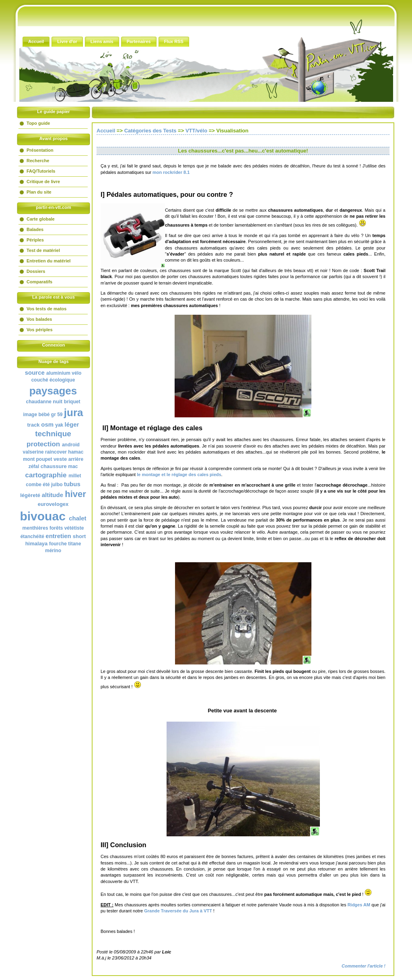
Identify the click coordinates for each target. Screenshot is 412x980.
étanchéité (32, 536)
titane (74, 544)
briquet (72, 402)
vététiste (74, 528)
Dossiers (36, 271)
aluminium (58, 373)
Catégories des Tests (150, 131)
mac (73, 466)
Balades (35, 229)
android (71, 445)
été (46, 485)
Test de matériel (43, 250)
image (30, 415)
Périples (35, 240)
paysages (53, 391)
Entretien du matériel (48, 261)
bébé (44, 415)
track (34, 425)
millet (75, 476)
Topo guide (38, 123)
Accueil (106, 131)
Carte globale (41, 219)
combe (34, 485)
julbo (57, 485)
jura (74, 413)
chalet (77, 518)
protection (43, 444)
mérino (53, 551)
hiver (75, 494)
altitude (53, 495)
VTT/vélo (196, 131)
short (79, 536)
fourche (58, 544)
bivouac (42, 516)
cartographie (46, 475)
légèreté (30, 495)
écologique (62, 380)
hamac (76, 452)
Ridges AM (359, 905)
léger (72, 424)
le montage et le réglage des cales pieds (179, 475)
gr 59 (57, 415)
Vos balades (39, 319)
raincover (56, 452)
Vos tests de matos (46, 309)
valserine (33, 452)
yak (59, 425)
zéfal (34, 466)
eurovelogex (53, 504)
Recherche (38, 161)
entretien (58, 536)
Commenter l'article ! (364, 966)
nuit (58, 401)
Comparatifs (39, 282)
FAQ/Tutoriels (41, 171)
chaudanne (39, 402)
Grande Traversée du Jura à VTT (178, 911)
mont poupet (38, 459)
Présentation (40, 150)
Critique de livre (43, 182)
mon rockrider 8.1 (171, 172)
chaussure (54, 466)
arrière (76, 459)
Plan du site (39, 192)
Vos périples (40, 330)
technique (53, 434)
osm (47, 424)
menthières (35, 528)
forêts (56, 528)
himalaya (37, 544)
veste (60, 459)
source (35, 372)
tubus (72, 484)
